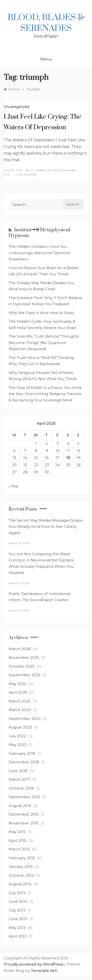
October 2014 (21, 875)
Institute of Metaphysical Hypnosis (39, 233)
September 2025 (25, 675)
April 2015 (18, 841)
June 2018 (18, 771)
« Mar (14, 486)
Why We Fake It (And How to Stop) (41, 313)
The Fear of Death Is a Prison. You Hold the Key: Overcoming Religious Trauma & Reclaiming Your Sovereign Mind (45, 394)
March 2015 (19, 849)
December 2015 (24, 814)
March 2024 (20, 710)
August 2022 (20, 727)
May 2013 (17, 928)
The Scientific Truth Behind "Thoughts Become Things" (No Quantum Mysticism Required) (44, 343)
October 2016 (21, 788)
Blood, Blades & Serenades (46, 23)
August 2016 (20, 806)
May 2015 (17, 832)
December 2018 (24, 762)
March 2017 (19, 779)
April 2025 (18, 692)
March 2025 (20, 701)
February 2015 (22, 858)
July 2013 (17, 910)
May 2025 (18, 684)
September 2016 (24, 797)
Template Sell (44, 971)
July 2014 (17, 893)
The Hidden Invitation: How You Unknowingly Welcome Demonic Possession (40, 253)
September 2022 (25, 719)
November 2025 (24, 657)
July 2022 (17, 736)
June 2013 (18, 919)
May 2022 (18, 745)
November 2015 (24, 823)
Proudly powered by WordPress (34, 964)
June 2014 (18, 901)
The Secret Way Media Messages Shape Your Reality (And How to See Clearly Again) (46, 527)
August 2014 (20, 884)
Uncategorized (16, 107)
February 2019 (22, 753)
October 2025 (22, 666)
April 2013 (18, 936)
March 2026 (20, 649)
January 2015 (21, 867)
